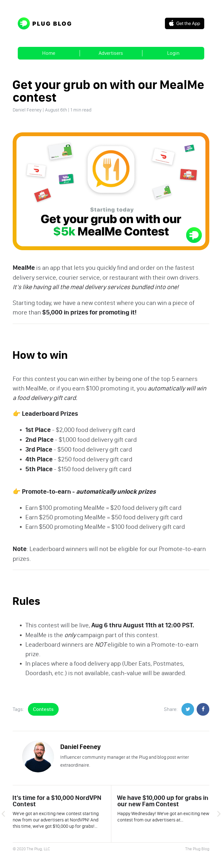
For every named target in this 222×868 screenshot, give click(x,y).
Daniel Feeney (27, 110)
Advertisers (111, 53)
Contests (43, 709)
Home (49, 53)
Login (173, 53)
